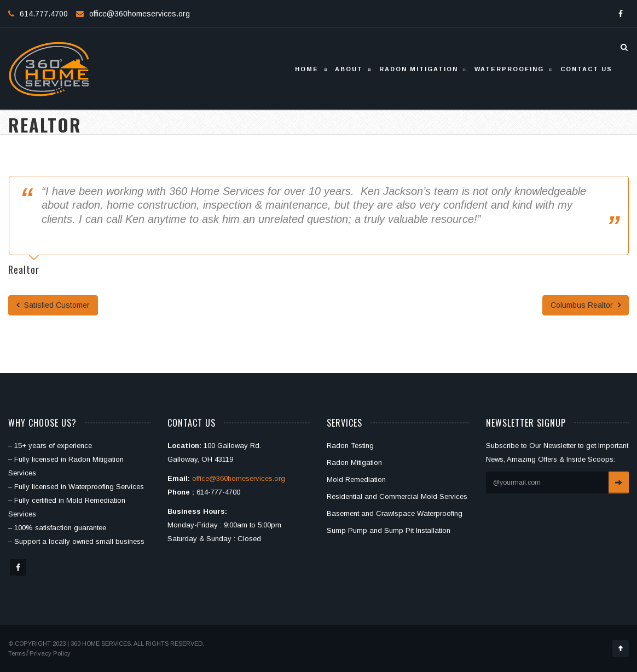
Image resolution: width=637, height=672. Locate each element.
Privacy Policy (50, 653)
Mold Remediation (356, 479)
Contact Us (586, 69)
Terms (17, 653)
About (349, 69)
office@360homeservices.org (140, 14)
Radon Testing (350, 446)
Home (307, 69)
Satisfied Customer (53, 305)
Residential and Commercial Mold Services (397, 496)
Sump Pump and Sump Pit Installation (389, 530)
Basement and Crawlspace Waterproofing (395, 513)
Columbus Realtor (586, 305)
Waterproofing (509, 69)
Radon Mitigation (419, 69)
